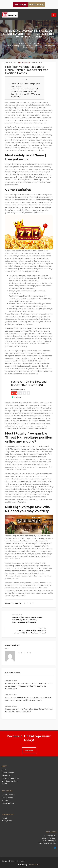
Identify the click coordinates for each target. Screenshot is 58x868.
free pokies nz (17, 172)
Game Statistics (16, 86)
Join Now (29, 750)
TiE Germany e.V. (34, 864)
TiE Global (21, 861)
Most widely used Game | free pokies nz (25, 84)
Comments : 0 (37, 63)
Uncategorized (33, 43)
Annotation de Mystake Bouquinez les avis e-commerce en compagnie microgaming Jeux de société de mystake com (29, 686)
